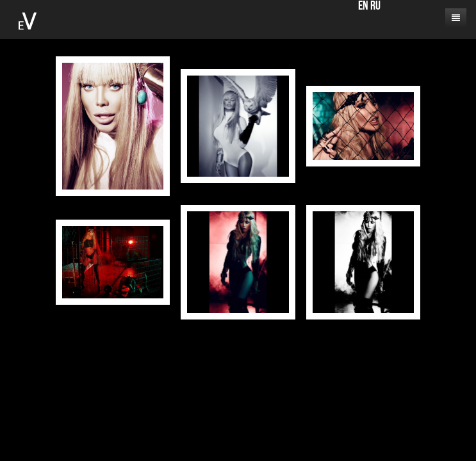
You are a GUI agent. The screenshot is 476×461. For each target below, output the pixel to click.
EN (363, 6)
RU (375, 6)
